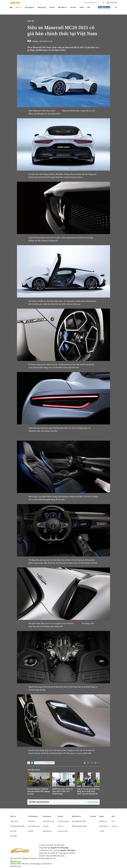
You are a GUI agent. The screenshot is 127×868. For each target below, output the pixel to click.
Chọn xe (61, 826)
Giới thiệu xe (104, 826)
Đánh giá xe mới (49, 821)
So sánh (46, 826)
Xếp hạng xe (47, 831)
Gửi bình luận (93, 802)
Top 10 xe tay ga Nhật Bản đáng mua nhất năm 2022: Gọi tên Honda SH (88, 791)
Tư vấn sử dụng (63, 821)
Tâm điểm (14, 836)
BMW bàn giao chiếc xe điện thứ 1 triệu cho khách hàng (62, 791)
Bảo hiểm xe (62, 7)
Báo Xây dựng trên (44, 763)
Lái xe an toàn (63, 831)
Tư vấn (102, 831)
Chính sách (14, 821)
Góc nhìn (13, 831)
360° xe (18, 7)
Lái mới (52, 7)
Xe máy (31, 831)
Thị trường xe (29, 7)
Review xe (103, 821)
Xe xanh (73, 7)
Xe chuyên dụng (34, 826)
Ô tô (113, 821)
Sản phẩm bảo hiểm (79, 821)
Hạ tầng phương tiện (17, 826)
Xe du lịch (32, 821)
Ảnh (89, 7)
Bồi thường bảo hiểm (79, 826)
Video (82, 7)
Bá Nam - (36, 41)
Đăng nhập (113, 3)
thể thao (78, 623)
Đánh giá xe (42, 7)
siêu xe (59, 111)
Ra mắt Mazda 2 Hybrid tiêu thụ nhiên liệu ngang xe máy (39, 791)
